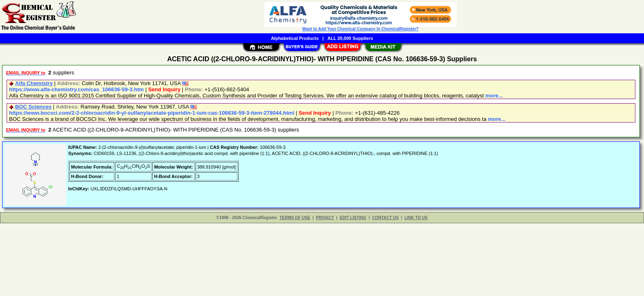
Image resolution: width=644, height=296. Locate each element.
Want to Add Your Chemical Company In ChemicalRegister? (360, 29)
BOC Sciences (33, 107)
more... (494, 96)
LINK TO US (416, 218)
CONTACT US (385, 218)
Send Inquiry (164, 89)
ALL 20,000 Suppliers (350, 38)
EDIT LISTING (353, 218)
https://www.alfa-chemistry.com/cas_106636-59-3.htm (76, 89)
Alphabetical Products (295, 38)
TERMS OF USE (295, 218)
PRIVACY (325, 218)
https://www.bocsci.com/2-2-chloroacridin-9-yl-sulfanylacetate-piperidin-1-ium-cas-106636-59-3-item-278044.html (152, 113)
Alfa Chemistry (34, 83)
